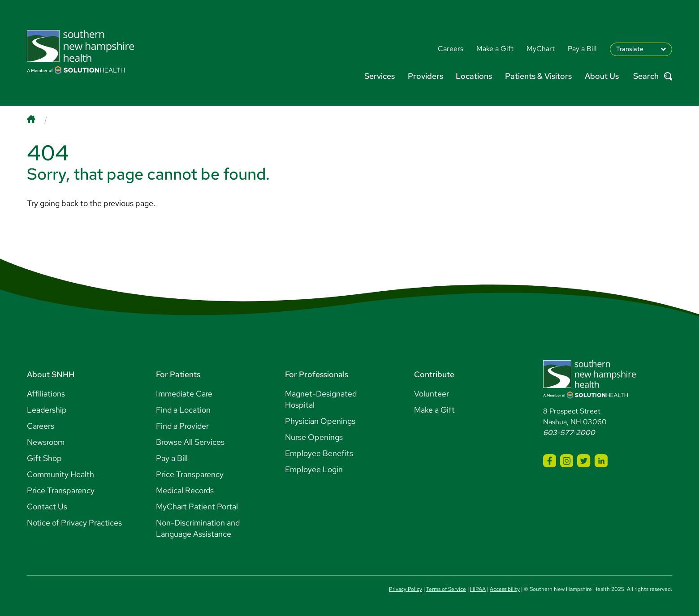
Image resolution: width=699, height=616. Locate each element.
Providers (425, 76)
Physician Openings (320, 421)
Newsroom (46, 442)
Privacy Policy (406, 589)
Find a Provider (182, 426)
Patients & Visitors (538, 76)
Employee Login (314, 469)
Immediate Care (184, 394)
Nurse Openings (314, 437)
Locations (474, 76)
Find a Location (183, 410)
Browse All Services (190, 442)
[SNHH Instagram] (567, 461)
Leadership (47, 410)
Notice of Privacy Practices (74, 523)
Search (653, 76)
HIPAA (478, 589)
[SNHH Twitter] (584, 461)
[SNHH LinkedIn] (601, 461)
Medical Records (185, 490)
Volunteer (431, 394)
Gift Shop (44, 458)
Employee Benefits (319, 453)
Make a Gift (434, 410)
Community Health (60, 474)
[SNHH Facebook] (550, 461)
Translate (630, 49)
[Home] (40, 119)
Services (380, 76)
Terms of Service (446, 589)
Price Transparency (61, 490)
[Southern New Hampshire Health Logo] (589, 396)
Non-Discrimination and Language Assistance (198, 528)
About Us (602, 76)
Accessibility (505, 589)
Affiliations (46, 394)
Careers (41, 426)
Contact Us (47, 506)
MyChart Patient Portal (197, 506)
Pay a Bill (172, 458)
